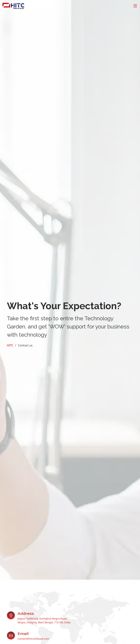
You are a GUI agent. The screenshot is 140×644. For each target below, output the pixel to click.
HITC (10, 345)
